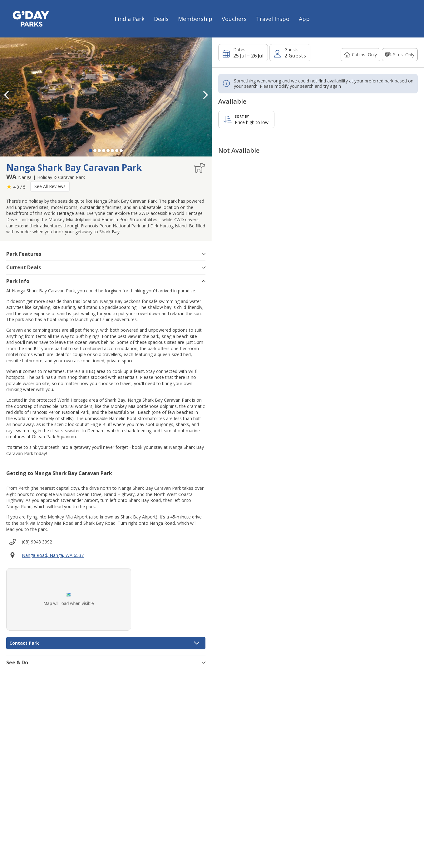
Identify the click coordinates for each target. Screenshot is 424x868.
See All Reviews (50, 186)
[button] (205, 95)
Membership (195, 19)
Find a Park (130, 19)
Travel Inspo (273, 19)
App (304, 19)
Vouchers (234, 19)
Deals (161, 19)
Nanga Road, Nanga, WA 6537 (53, 555)
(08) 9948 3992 (37, 542)
